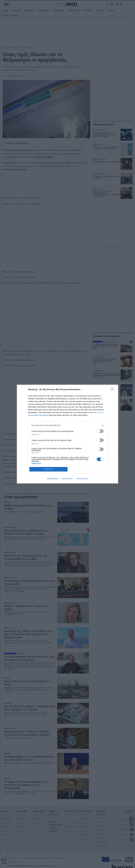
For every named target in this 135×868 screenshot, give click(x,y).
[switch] (100, 431)
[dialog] (67, 434)
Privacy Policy (82, 479)
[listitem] (67, 425)
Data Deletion (53, 479)
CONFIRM (48, 469)
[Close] (113, 390)
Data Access (67, 479)
